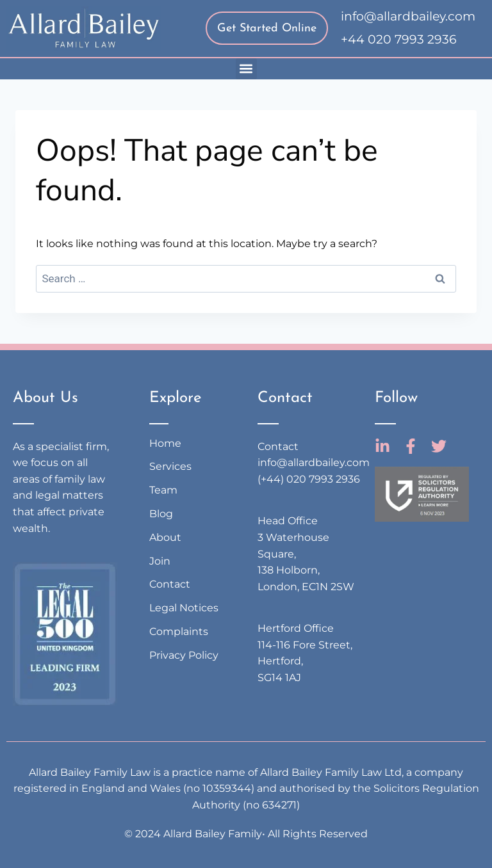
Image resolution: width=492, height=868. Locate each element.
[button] (246, 69)
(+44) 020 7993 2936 (309, 479)
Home (165, 443)
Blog (161, 514)
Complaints (179, 631)
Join (160, 561)
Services (170, 466)
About (165, 537)
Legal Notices (184, 608)
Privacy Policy (184, 655)
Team (163, 490)
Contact (170, 584)
